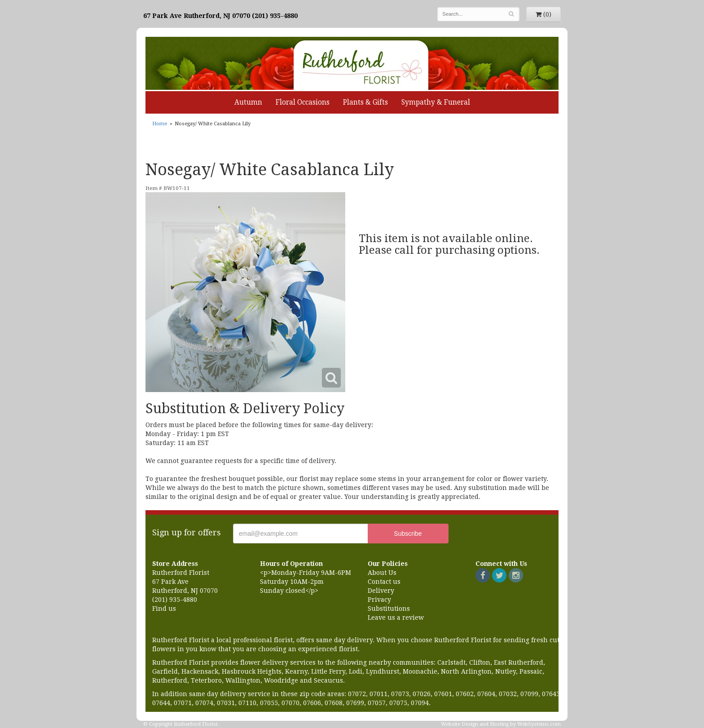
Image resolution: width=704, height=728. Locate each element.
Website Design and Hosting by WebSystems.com (501, 724)
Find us (164, 609)
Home (160, 124)
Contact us (384, 582)
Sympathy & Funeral (436, 102)
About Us (382, 573)
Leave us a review (396, 618)
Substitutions (389, 609)
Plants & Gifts (365, 102)
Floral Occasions (303, 102)
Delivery (381, 591)
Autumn (248, 102)
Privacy (379, 600)
